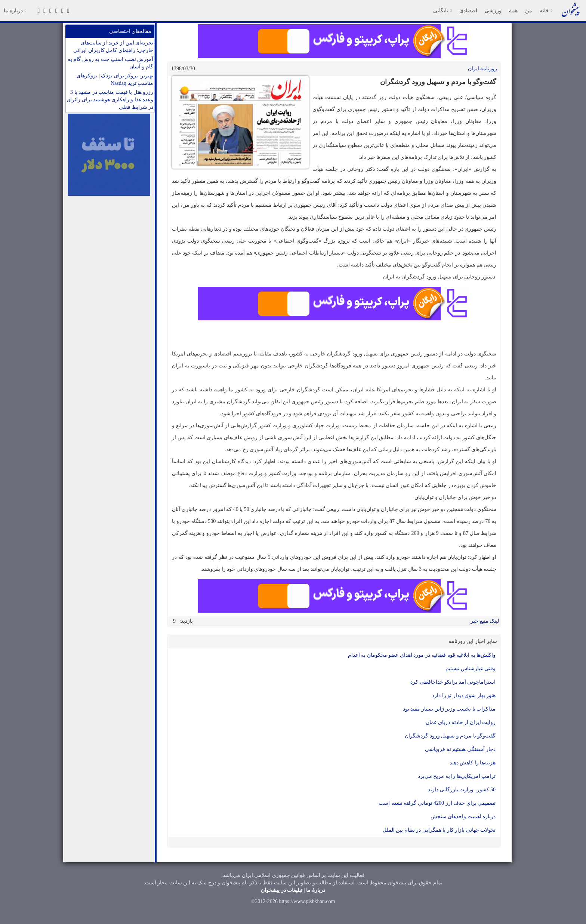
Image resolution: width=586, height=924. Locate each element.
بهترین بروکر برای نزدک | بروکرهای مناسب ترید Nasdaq (115, 79)
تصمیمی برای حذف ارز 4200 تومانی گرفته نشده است (437, 803)
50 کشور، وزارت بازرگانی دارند (462, 790)
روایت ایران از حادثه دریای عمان (461, 722)
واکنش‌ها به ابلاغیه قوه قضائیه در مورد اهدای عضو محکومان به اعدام (422, 655)
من (529, 10)
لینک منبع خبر (485, 621)
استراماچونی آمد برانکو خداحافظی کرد (453, 682)
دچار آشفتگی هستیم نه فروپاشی (460, 749)
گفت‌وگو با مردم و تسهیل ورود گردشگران (450, 736)
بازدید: (186, 621)
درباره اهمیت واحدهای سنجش (463, 817)
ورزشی (493, 10)
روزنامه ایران (483, 69)
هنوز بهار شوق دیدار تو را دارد (464, 695)
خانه (546, 10)
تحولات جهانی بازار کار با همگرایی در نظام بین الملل (439, 830)
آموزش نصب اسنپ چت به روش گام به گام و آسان (111, 63)
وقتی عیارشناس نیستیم (471, 669)
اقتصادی (468, 10)
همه (513, 10)
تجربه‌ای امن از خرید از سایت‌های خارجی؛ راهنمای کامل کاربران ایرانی (113, 47)
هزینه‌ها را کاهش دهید (473, 763)
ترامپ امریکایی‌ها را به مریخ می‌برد (457, 776)
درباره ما (15, 10)
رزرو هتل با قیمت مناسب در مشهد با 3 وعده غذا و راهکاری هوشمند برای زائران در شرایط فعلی (110, 100)
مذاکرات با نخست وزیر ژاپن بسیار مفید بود (449, 709)
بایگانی (442, 10)
